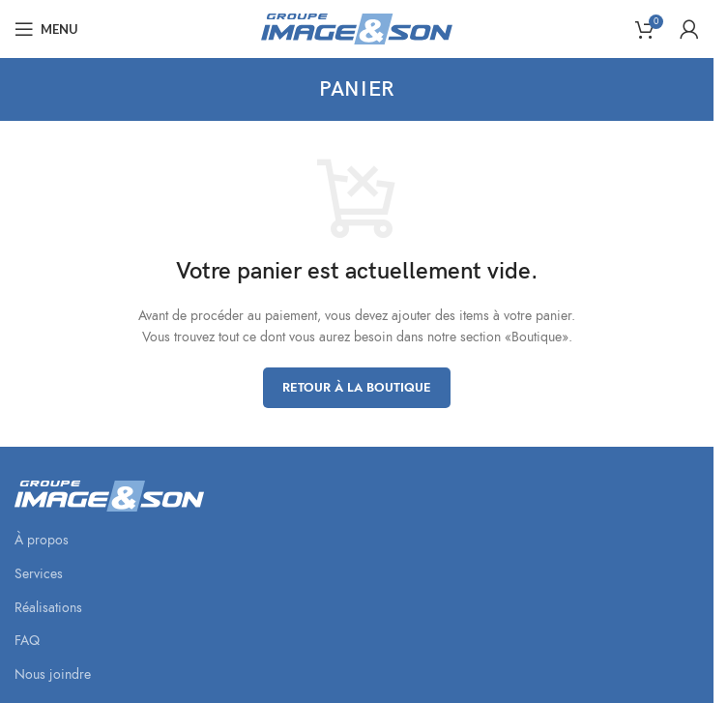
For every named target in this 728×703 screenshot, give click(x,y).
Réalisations (48, 608)
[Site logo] (357, 28)
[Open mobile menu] (46, 29)
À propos (42, 540)
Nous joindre (53, 674)
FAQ (27, 641)
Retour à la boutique (357, 388)
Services (39, 574)
